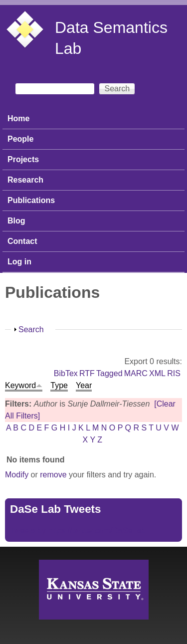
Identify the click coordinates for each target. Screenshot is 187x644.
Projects (23, 159)
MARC (136, 373)
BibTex (66, 373)
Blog (16, 221)
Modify (17, 475)
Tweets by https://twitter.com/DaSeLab (78, 531)
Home (18, 118)
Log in (19, 262)
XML (157, 373)
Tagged (109, 373)
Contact (22, 241)
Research (25, 180)
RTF (87, 373)
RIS (174, 373)
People (20, 139)
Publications (31, 200)
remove (53, 475)
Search (31, 329)
